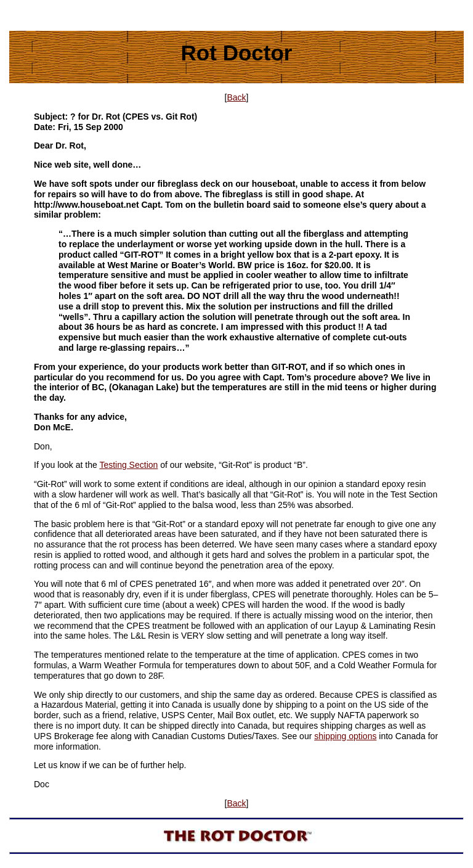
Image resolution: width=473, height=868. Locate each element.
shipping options (345, 736)
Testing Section (128, 465)
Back (236, 97)
